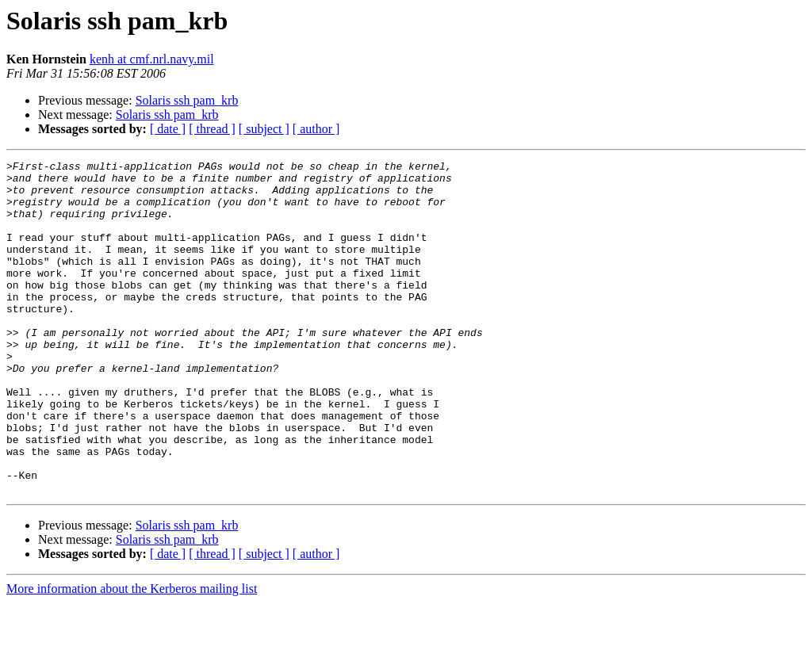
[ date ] (168, 129)
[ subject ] (264, 129)
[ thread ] (212, 129)
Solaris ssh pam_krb (187, 100)
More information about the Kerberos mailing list (132, 655)
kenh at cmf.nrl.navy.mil (152, 59)
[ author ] (316, 129)
